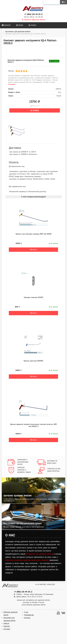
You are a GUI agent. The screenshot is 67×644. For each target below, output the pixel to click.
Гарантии (7, 626)
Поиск (32, 25)
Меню (20, 25)
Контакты (27, 618)
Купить (35, 111)
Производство (29, 615)
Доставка (7, 629)
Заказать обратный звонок (34, 20)
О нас (26, 612)
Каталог (6, 25)
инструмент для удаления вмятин (39, 554)
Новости (6, 623)
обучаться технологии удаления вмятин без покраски (27, 560)
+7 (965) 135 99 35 (32, 14)
